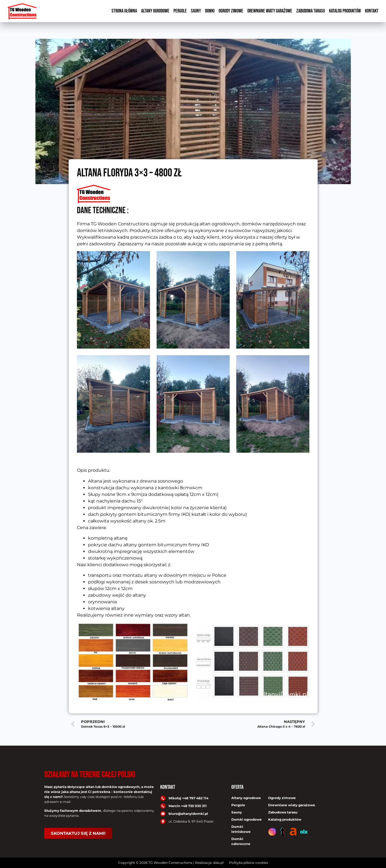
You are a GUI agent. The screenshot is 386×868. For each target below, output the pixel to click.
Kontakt (372, 11)
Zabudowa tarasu (311, 11)
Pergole (180, 11)
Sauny (196, 11)
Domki (210, 11)
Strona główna (124, 11)
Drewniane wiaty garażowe (270, 11)
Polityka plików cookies (249, 863)
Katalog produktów (345, 11)
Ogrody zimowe (231, 11)
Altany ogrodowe (155, 11)
